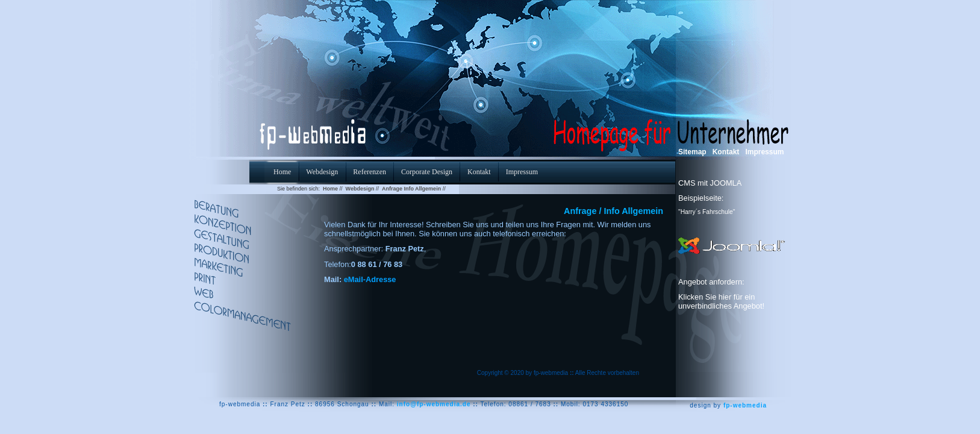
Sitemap (692, 152)
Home (330, 189)
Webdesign (360, 189)
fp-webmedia (745, 405)
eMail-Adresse (370, 279)
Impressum (764, 152)
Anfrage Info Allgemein (411, 189)
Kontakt (726, 152)
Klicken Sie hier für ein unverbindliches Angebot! (721, 301)
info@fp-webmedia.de (434, 404)
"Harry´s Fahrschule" (707, 212)
